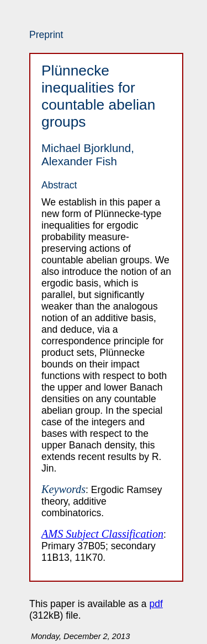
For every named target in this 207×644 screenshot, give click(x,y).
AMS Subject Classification (102, 534)
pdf (156, 604)
